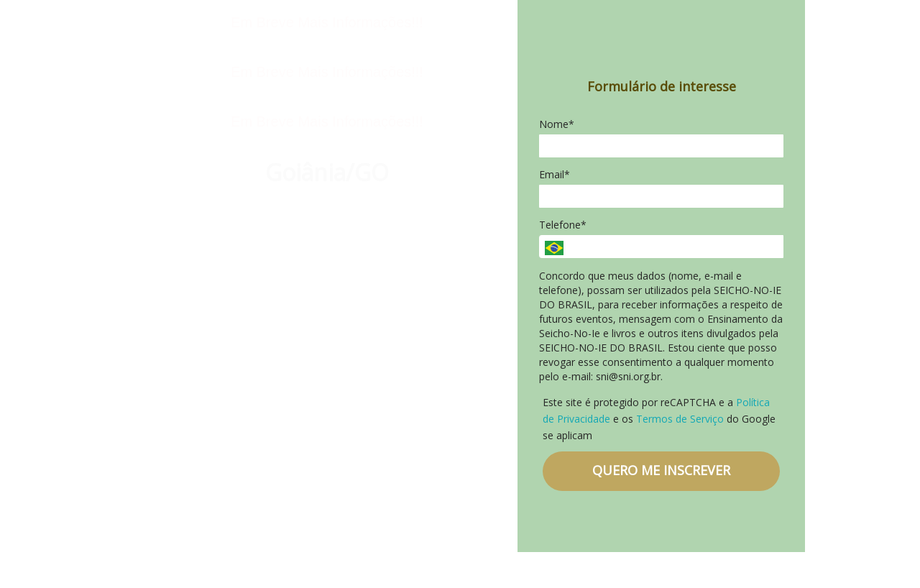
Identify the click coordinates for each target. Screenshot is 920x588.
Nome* (557, 124)
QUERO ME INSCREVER (661, 470)
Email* (555, 175)
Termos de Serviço (680, 419)
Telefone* (563, 225)
